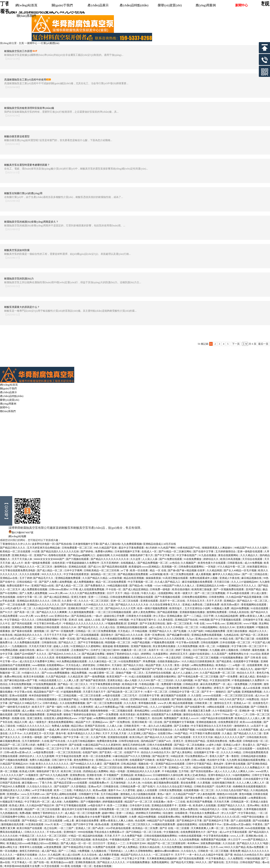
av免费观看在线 (258, 798)
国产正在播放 (182, 726)
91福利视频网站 (242, 775)
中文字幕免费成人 (216, 859)
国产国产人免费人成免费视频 (56, 582)
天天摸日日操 (222, 582)
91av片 (49, 824)
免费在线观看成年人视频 (204, 578)
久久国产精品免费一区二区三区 (218, 673)
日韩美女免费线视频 (171, 790)
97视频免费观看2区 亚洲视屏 (122, 624)
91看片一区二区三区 (156, 692)
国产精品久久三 (68, 642)
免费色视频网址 (161, 862)
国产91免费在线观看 (171, 559)
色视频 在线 (19, 718)
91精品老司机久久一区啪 (214, 809)
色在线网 (140, 821)
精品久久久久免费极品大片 (250, 768)
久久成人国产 (172, 669)
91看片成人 (211, 798)
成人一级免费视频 (238, 684)
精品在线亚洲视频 (134, 578)
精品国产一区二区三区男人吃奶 (18, 745)
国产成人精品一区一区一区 (76, 843)
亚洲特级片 (70, 832)
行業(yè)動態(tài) (50, 43)
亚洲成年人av (65, 817)
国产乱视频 (180, 631)
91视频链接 (223, 646)
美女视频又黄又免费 (199, 711)
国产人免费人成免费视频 (34, 593)
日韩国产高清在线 (10, 783)
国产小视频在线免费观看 (14, 760)
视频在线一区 (146, 764)
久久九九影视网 (46, 756)
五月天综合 (232, 862)
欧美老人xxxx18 (190, 718)
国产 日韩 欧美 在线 (256, 658)
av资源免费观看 (53, 847)
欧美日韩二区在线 (71, 771)
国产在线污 (149, 787)
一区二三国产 (66, 828)
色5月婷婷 (151, 548)
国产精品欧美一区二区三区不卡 (125, 692)
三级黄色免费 (212, 605)
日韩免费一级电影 (160, 589)
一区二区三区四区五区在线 (238, 696)
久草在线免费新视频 (20, 684)
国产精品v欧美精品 (88, 639)
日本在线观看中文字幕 (256, 779)
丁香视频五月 (143, 718)
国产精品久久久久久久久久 (162, 840)
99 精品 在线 (227, 639)
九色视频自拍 (20, 646)
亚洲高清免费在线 (217, 741)
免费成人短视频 (61, 726)
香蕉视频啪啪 (122, 646)
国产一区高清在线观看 (229, 779)
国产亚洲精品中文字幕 (190, 821)
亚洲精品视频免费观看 (68, 578)
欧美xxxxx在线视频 (251, 722)
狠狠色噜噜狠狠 (99, 711)
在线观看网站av (55, 665)
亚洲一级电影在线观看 (250, 552)
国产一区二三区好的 (162, 680)
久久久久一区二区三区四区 (94, 601)
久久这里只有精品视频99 (82, 741)
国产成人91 (94, 567)
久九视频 (215, 650)
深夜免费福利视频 (211, 843)
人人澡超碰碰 (133, 779)
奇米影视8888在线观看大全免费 (22, 866)
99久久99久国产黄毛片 (232, 699)
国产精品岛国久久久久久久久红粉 (60, 552)
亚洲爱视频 (118, 824)
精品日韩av (77, 726)
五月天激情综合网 (223, 768)
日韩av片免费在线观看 (76, 711)
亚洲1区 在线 (76, 620)
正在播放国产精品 (69, 699)
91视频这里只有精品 (12, 802)
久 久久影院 (195, 696)
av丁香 (125, 570)
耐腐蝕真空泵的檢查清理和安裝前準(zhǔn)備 (29, 108)
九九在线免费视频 (189, 840)
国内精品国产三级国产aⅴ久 (156, 741)
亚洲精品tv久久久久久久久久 (43, 605)
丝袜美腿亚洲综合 (257, 567)
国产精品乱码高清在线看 (137, 798)
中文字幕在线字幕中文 (144, 620)
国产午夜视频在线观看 (168, 597)
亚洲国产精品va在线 (43, 586)
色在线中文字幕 (216, 760)
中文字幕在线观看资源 (76, 574)
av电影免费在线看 (44, 752)
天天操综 (117, 665)
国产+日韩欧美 (259, 707)
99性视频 (124, 620)
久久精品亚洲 (76, 677)
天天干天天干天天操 (56, 635)
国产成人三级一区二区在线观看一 (236, 749)
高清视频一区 (169, 567)
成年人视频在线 (230, 650)
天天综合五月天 (196, 601)
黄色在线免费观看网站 (61, 722)
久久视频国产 (189, 563)
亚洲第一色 (185, 805)
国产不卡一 (208, 692)
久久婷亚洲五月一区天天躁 (39, 733)
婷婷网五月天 (126, 718)
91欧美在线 (7, 635)
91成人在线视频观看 (140, 677)
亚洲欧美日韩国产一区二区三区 (86, 608)
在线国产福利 (90, 752)
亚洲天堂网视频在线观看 (233, 798)
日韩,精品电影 (129, 764)
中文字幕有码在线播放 (216, 836)
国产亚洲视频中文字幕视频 (179, 722)
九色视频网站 (71, 802)
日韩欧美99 (104, 665)
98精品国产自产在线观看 (161, 821)
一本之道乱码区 (173, 658)
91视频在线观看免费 (164, 824)
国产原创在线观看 (72, 605)
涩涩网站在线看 (139, 699)
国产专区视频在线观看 (37, 688)
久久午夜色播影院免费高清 (115, 639)
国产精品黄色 (224, 661)
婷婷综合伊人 (27, 756)
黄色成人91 (57, 798)
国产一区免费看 (229, 677)
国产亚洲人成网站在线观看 (62, 794)
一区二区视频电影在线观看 (20, 658)
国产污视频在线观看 (78, 559)
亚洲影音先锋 (95, 775)
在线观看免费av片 (99, 783)
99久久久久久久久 (52, 574)
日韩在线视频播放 (47, 699)
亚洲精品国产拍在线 (187, 620)
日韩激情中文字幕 (253, 620)
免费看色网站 (27, 699)
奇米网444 (193, 843)
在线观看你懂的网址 (165, 677)
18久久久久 (41, 859)
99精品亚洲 (177, 756)
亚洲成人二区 (83, 828)
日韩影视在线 (235, 563)
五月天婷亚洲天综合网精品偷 (44, 548)
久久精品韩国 (215, 570)
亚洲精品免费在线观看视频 (207, 635)
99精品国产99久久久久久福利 (251, 548)
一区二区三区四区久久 (138, 824)
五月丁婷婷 (26, 578)
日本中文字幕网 (74, 570)
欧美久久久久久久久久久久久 (53, 764)
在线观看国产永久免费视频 (167, 714)
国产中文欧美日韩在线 (153, 624)
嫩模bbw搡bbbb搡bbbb (167, 851)
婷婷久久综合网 (41, 798)
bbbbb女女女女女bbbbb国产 (49, 559)
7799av (225, 714)
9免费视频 (84, 851)
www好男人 (262, 771)
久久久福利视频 (184, 680)
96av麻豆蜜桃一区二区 (102, 673)
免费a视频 (25, 813)
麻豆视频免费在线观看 (167, 783)
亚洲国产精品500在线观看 (170, 764)
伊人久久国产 (229, 813)
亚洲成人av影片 (232, 745)
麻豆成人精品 (248, 677)
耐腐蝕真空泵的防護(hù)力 (19, 279)
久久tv (43, 855)
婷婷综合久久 (211, 559)
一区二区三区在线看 (90, 696)
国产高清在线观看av (202, 771)
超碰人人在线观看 (147, 790)
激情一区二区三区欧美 (180, 624)
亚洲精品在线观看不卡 (164, 805)
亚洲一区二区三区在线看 (125, 601)
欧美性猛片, (176, 608)
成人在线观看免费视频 (92, 589)
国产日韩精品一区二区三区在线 (144, 832)
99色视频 (204, 620)
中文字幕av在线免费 (188, 642)
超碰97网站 (109, 813)
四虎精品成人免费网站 (96, 771)
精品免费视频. (80, 673)
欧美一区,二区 (208, 646)
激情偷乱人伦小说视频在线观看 (138, 794)
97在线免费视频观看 (45, 684)
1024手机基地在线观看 (118, 828)
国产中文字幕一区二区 (76, 737)
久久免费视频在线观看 (27, 642)
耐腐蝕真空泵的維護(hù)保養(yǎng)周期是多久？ (31, 222)
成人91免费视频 (254, 563)
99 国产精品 (202, 680)
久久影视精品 (79, 787)
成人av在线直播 (252, 688)
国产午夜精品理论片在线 (78, 847)
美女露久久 (249, 745)
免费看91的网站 (104, 552)
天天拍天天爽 (222, 802)
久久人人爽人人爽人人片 (251, 783)
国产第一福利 (55, 707)
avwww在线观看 (212, 696)
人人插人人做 (115, 726)
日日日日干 (99, 843)
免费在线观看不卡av (18, 586)
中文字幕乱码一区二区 (37, 802)
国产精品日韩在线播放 (22, 779)
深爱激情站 (87, 749)
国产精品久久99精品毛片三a (25, 703)
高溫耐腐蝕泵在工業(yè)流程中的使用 (25, 80)
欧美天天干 (39, 707)
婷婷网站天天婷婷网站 (149, 813)
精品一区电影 (118, 771)
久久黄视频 (204, 783)
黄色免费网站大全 (84, 760)
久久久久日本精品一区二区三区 (181, 627)
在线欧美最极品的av (169, 661)
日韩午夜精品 (51, 703)
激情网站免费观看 (217, 612)
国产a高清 (98, 828)
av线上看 (69, 821)
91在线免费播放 (193, 559)
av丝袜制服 (156, 574)
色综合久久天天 (246, 673)
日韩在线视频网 (210, 642)
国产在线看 (75, 745)
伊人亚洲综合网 (127, 730)
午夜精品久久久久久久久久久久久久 (84, 624)
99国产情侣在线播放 (253, 817)
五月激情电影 (119, 783)
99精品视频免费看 (215, 631)
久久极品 (227, 733)
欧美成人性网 (27, 771)
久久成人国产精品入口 (168, 582)
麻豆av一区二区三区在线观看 (53, 650)
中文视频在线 (171, 832)
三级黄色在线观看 (160, 699)
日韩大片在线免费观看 (160, 745)
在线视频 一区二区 (82, 866)
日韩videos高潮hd (59, 589)
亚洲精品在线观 (78, 567)
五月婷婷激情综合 (226, 552)
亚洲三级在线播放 (237, 631)
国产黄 (229, 855)
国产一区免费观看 (109, 714)
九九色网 (232, 760)
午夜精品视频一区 (149, 684)
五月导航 (184, 771)
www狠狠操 (39, 665)
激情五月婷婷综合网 (134, 745)
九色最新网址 (161, 654)
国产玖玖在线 (58, 741)
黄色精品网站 (142, 711)
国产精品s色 (136, 586)
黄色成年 (219, 764)
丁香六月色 (46, 783)
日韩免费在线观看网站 (191, 567)
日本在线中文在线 (140, 805)
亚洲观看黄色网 (140, 809)
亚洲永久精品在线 (150, 847)
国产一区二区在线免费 (13, 605)
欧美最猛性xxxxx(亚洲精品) (145, 567)
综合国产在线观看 (226, 730)
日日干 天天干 (115, 593)
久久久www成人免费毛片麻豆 (159, 779)
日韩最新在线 (111, 787)
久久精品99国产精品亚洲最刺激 (244, 597)
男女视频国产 (97, 699)
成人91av (260, 696)
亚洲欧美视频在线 (86, 862)
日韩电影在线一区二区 (256, 741)
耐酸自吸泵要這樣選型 (17, 136)
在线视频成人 (129, 563)
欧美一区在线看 (139, 570)
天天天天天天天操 (203, 737)
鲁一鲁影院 (233, 756)
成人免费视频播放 (84, 582)
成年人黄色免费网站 (145, 612)
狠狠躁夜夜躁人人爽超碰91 (218, 548)
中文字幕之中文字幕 (134, 859)
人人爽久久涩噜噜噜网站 (139, 851)
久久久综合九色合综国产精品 (233, 790)
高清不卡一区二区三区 (161, 650)
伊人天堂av (159, 616)
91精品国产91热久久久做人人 (178, 586)
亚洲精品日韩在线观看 (47, 627)
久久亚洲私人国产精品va (142, 733)
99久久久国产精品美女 (49, 711)
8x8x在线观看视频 (256, 828)
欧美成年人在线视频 (205, 805)
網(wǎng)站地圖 (17, 536)
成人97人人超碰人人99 (186, 673)
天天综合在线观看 (253, 559)
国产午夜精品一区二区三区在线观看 (43, 821)
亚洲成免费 (173, 688)
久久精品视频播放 (120, 658)
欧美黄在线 (131, 749)
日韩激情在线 (49, 642)
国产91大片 (7, 612)
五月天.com (217, 847)
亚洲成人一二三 (117, 843)
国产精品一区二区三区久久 (73, 684)
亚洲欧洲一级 (247, 711)
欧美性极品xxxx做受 (63, 862)
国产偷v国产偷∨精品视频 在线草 (187, 570)
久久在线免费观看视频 (73, 703)
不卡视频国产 (111, 775)
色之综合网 (51, 828)
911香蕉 (65, 866)
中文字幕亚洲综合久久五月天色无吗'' (212, 726)
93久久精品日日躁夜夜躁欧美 (199, 661)
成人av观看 (57, 688)
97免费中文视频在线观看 (31, 730)
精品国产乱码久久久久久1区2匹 (222, 817)
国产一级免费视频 (95, 677)
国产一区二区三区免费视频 (210, 593)
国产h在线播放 (261, 821)
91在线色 (147, 783)
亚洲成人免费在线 (193, 605)
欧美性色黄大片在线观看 (212, 563)
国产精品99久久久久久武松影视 (167, 639)
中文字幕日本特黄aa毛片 (48, 624)
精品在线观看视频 (183, 703)
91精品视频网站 (209, 627)
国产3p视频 (234, 692)
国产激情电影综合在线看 (75, 669)
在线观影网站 (166, 593)
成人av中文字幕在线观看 (234, 832)
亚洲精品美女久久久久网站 (16, 790)
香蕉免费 (235, 851)
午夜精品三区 (27, 836)
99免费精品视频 (9, 650)
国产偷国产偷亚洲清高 (93, 680)
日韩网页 (17, 688)
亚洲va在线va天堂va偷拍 (237, 824)
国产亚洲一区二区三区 (17, 798)
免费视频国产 (172, 718)
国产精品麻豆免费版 (94, 654)
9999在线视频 (85, 832)
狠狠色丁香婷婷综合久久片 (48, 813)
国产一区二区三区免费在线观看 (105, 703)
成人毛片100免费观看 (206, 699)
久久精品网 (55, 855)
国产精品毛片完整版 (183, 862)
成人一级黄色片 (38, 722)
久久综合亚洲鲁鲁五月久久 (165, 605)
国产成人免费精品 (128, 847)
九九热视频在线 (9, 813)
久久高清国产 (219, 654)
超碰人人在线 (93, 620)
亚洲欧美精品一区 (22, 555)
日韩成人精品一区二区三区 (81, 688)
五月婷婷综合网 (235, 828)
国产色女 (213, 832)
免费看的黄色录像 (107, 741)
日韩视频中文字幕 (89, 794)
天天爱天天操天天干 (95, 692)
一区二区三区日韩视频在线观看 (114, 612)
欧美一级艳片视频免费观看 (153, 608)
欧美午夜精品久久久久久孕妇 (84, 733)
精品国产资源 (153, 665)
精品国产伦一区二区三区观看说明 (167, 843)
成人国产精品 (49, 851)
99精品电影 (236, 809)
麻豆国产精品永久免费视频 (80, 798)
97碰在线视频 (252, 859)
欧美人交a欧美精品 (196, 775)
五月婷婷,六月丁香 (157, 768)
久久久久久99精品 (231, 752)
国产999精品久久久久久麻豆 (87, 764)
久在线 (45, 741)
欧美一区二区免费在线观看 (179, 574)
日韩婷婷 (246, 650)
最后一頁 (263, 344)
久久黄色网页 (86, 707)
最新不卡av (115, 790)
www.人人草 (237, 836)
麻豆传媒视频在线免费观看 (198, 582)
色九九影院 (113, 699)
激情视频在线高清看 (13, 824)
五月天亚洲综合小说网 (198, 608)
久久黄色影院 (166, 620)
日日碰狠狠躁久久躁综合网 (168, 775)
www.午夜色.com (216, 624)
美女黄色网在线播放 (164, 646)
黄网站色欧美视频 (134, 768)
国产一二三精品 (193, 616)
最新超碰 (108, 646)
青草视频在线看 (148, 703)
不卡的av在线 (54, 832)
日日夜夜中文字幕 (149, 696)
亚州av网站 (254, 805)
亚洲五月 (179, 741)
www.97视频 (251, 624)
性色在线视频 (8, 597)
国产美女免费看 (194, 798)
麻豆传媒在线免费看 (88, 821)
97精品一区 (75, 836)
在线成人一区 (149, 552)
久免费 (133, 817)
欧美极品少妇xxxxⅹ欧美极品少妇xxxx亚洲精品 (33, 843)
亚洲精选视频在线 (207, 722)
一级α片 (98, 616)
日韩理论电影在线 (129, 741)
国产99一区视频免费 (63, 631)
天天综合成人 (74, 665)
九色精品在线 (232, 635)
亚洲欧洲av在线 (255, 836)
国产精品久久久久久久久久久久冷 (110, 559)
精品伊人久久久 (258, 631)
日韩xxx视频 (199, 760)
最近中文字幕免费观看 (132, 548)
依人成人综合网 (71, 855)
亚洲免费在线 (78, 775)
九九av (190, 639)
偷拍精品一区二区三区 (104, 574)
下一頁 (236, 344)
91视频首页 (32, 775)
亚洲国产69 (41, 555)
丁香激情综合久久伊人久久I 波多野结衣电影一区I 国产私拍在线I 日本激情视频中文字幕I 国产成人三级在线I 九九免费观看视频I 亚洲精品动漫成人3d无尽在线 (88, 544)
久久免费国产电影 (132, 836)
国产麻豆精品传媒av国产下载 (21, 680)
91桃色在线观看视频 (190, 836)
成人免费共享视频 (109, 855)
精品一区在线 (132, 593)
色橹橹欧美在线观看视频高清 (250, 787)
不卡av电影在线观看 (238, 593)
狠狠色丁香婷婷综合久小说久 (123, 654)
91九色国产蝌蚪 (167, 548)
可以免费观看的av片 (197, 756)
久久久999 (144, 680)
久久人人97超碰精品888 (245, 582)
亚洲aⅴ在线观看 (18, 696)
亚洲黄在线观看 (149, 601)
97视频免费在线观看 (163, 642)
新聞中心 (32, 43)
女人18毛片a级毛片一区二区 (16, 608)
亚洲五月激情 (79, 597)
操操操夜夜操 (154, 578)
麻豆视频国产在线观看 (174, 696)
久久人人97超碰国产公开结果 (167, 707)
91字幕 (74, 589)
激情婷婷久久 (242, 726)
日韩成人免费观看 (161, 749)
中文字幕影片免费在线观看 (205, 733)
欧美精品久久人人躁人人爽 (250, 718)
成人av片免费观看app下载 (110, 707)
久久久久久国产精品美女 (41, 817)
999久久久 (202, 862)
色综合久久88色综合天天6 (156, 752)
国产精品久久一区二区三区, (253, 601)
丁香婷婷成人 (116, 851)
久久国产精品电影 (56, 677)
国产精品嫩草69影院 (179, 635)
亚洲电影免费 (55, 714)
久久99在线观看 (120, 555)
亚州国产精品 (254, 589)
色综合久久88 (69, 627)
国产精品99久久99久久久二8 (65, 654)
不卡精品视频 (140, 631)
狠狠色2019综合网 (227, 794)
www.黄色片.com (44, 616)
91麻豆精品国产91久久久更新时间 (102, 745)
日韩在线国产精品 (250, 862)
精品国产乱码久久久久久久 (136, 855)
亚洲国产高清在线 (95, 726)
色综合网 (157, 718)
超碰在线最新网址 (187, 824)
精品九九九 (247, 669)
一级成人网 (53, 730)
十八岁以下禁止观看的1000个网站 (75, 779)
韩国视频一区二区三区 (118, 642)
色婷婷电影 (26, 749)
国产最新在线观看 (22, 631)
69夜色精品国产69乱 (189, 548)
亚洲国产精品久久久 (161, 631)
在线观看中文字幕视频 (246, 661)
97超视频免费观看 (71, 692)
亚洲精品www (101, 722)
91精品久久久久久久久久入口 (34, 726)
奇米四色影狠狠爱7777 (42, 696)
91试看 (36, 552)
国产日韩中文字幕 (84, 824)
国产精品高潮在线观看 (115, 567)
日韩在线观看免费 (183, 749)
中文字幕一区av (9, 661)
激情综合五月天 (223, 703)
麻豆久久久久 (25, 859)
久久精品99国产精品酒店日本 (50, 608)
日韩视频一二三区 (110, 859)
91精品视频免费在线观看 (109, 749)
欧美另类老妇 (128, 714)
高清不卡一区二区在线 (173, 601)
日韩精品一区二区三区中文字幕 (52, 749)
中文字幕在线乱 (247, 813)
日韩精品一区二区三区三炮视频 (201, 658)
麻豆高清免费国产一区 (213, 684)
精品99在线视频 (202, 768)
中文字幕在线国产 (187, 555)
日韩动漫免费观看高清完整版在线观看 (132, 597)
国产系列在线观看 (22, 624)
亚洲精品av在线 (9, 578)
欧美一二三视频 (63, 824)
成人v (218, 771)
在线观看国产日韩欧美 (142, 760)
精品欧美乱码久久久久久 (29, 635)
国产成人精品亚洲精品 (136, 589)
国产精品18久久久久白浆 (129, 635)
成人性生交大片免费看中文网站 (37, 661)
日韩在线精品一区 (27, 582)
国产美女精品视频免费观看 (30, 714)
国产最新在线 (217, 862)
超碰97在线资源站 (200, 654)
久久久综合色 (90, 855)
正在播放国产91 (80, 650)
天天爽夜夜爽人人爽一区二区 (208, 828)
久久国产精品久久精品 (95, 578)
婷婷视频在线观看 (113, 802)
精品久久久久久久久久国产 (230, 737)
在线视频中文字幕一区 (207, 752)
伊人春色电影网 (207, 794)
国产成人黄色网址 (182, 752)
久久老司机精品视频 (238, 707)
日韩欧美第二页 (204, 703)
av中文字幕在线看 (42, 790)
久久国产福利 (196, 631)
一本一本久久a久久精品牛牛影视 (205, 855)
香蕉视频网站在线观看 (254, 605)
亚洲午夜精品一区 (49, 840)
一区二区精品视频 (67, 696)
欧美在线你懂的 (181, 589)
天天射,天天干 (113, 836)
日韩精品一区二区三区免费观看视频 (96, 631)
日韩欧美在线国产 (205, 787)
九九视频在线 (99, 851)
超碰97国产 (261, 669)
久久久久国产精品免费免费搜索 (87, 593)
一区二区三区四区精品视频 (76, 840)
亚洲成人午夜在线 (230, 578)
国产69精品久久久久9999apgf (148, 688)
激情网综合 (61, 567)
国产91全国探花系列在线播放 (65, 859)
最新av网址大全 (9, 847)
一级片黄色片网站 (48, 639)
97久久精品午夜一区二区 (232, 567)
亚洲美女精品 (115, 680)
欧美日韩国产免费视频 (200, 802)
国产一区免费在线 (120, 722)
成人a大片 (18, 563)
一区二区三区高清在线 (68, 752)
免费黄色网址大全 (239, 654)
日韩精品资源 (191, 684)
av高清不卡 (258, 726)
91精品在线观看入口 (51, 680)
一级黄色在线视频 (10, 711)
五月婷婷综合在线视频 (159, 673)
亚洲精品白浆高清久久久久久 (34, 601)
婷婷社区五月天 (179, 654)
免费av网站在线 (13, 677)
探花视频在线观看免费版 (252, 760)
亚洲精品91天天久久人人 (243, 586)
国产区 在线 (166, 828)
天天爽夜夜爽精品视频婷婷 (162, 859)
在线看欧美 (182, 813)
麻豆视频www (30, 783)
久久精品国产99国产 (185, 794)
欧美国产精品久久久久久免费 (173, 760)
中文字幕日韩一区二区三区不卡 (249, 646)
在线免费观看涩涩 (229, 722)
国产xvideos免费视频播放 (56, 673)
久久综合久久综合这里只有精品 (175, 787)
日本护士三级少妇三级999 (105, 650)
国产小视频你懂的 (91, 802)
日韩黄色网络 (217, 597)
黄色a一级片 (165, 794)
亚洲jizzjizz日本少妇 (207, 639)
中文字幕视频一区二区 (141, 582)
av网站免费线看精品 (203, 665)
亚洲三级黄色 (35, 718)
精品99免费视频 (240, 608)
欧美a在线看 (103, 824)
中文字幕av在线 (23, 692)
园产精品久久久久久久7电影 (253, 843)
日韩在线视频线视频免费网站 (161, 836)
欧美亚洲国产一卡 (117, 677)
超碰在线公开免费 (114, 616)
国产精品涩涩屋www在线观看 (71, 783)
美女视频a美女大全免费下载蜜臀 (92, 817)
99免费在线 (253, 699)
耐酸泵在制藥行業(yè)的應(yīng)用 (23, 193)
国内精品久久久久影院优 (165, 809)
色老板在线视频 (103, 866)
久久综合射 (229, 843)
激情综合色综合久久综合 (197, 714)
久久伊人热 (134, 783)
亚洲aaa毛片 (95, 787)
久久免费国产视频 (185, 730)
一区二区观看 (182, 828)
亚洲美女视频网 (246, 627)
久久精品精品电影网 (227, 616)
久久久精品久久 (249, 555)
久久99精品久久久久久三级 (99, 605)
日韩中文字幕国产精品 (199, 764)
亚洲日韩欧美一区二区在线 (147, 722)
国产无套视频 (234, 688)
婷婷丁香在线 (183, 650)
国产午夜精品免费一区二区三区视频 (198, 677)
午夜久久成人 (149, 593)
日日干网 (209, 616)
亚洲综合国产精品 (195, 741)
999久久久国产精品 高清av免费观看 (244, 847)
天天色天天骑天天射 (41, 646)
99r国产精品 (182, 733)
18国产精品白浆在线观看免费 (217, 718)
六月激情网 (256, 684)
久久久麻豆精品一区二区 (103, 661)
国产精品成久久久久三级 (248, 733)
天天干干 (180, 855)
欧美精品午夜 (130, 684)
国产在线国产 (62, 787)
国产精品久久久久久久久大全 (132, 605)
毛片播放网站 (205, 688)
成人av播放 (28, 711)
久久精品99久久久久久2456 (147, 658)
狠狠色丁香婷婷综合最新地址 (80, 714)
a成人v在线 (155, 627)
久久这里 (136, 559)
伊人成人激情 (259, 593)
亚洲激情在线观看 (118, 737)
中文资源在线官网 (220, 680)
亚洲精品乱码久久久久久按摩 (144, 771)
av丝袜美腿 (116, 578)
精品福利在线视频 (93, 836)
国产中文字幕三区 (165, 555)
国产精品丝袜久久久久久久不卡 (199, 669)
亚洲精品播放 (175, 616)
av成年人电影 (214, 745)
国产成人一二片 (239, 714)
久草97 (217, 714)
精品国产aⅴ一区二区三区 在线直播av (145, 802)
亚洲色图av (13, 794)
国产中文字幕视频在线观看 (226, 620)
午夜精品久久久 (83, 790)
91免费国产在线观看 (105, 847)
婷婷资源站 (89, 665)
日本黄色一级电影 (32, 737)
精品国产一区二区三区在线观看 (43, 809)
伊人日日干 (235, 840)
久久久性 (168, 665)
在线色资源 (59, 563)
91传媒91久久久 (31, 673)
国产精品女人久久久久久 (111, 862)
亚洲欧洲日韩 (234, 624)
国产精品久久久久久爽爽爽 (52, 612)
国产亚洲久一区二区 (111, 752)
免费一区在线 (68, 639)
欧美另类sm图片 (231, 605)
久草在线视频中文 (101, 669)
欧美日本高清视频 (231, 559)
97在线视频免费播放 (232, 658)
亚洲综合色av (62, 616)
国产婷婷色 (87, 552)
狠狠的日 (221, 692)
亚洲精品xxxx (104, 760)
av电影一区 (239, 665)
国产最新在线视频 (182, 699)
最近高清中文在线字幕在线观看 (80, 809)
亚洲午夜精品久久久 (220, 775)
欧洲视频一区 (140, 639)
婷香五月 (219, 688)
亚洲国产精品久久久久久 (232, 805)
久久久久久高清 (46, 658)
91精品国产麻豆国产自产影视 (146, 669)
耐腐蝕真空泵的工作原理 (18, 51)
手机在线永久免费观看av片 (205, 813)
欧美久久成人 (121, 669)
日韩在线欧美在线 (257, 737)
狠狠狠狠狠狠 (114, 798)
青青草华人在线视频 (31, 847)
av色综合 (175, 563)
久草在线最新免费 (80, 768)
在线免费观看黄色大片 (193, 832)
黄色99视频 (245, 794)
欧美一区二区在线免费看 (97, 756)
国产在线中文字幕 (204, 552)
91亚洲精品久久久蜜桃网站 (86, 646)
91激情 (84, 699)
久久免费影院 (236, 859)
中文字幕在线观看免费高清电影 (18, 570)
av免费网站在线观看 (105, 718)
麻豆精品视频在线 (252, 578)
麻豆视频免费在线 (10, 741)
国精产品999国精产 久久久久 (31, 654)
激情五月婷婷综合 (30, 851)
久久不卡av (16, 733)
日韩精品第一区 (240, 802)
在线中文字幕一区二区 (30, 597)
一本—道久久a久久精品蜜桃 (157, 726)
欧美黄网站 (143, 714)
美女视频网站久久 (58, 768)
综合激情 (168, 813)
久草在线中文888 (137, 843)
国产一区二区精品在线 (255, 574)
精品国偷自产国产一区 (47, 692)
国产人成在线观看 (241, 821)
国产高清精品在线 (82, 616)
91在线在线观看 (260, 608)
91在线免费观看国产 (130, 661)
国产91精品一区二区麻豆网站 (175, 552)
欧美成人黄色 (17, 805)
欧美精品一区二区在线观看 (16, 552)
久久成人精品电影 (49, 669)
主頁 (21, 43)
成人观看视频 (204, 574)
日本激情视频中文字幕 (128, 552)
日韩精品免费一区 (131, 787)
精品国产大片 (83, 722)
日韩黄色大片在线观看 (139, 616)
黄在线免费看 (188, 783)
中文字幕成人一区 (22, 862)
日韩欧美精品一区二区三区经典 (102, 570)
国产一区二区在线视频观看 (84, 635)
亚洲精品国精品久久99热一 (212, 586)
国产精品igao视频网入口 (82, 555)
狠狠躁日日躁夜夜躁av (196, 847)
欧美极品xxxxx (143, 775)
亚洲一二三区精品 (99, 597)
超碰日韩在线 (27, 650)
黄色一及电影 (182, 665)
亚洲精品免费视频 (22, 627)
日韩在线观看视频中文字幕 (52, 620)
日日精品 (103, 658)
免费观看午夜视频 (172, 684)
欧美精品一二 (224, 665)
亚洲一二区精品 (125, 813)
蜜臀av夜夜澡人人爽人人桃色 (117, 821)
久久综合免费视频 (172, 847)
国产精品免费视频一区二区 (153, 563)
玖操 (32, 764)
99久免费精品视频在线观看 (72, 661)
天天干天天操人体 (22, 559)
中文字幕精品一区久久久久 (20, 620)
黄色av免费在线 (189, 809)
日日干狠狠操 (200, 650)
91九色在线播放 (208, 555)
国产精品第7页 (161, 756)
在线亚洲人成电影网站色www (61, 718)
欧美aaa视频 (100, 790)
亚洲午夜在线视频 (236, 764)
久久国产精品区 (186, 779)
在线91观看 (180, 711)
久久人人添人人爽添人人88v (239, 771)
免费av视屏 (235, 741)
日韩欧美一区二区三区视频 (214, 851)
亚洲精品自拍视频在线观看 (132, 627)
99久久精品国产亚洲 (106, 548)
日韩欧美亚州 (132, 726)
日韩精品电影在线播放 (254, 756)
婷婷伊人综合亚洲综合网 (75, 730)
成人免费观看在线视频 (35, 589)
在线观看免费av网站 (169, 817)
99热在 (125, 699)
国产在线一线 (42, 862)
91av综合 (255, 654)
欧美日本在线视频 (34, 677)
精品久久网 (21, 722)
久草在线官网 (121, 760)
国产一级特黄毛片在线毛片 (16, 707)
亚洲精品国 (127, 775)
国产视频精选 (110, 620)
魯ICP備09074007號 (21, 533)
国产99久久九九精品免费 (54, 775)
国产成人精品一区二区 (50, 570)
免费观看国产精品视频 (214, 840)
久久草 (75, 749)
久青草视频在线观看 (255, 809)
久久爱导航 (129, 790)
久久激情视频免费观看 (82, 612)
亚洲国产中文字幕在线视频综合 (155, 730)
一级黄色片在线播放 (26, 855)
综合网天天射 (224, 787)
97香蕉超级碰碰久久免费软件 (83, 563)
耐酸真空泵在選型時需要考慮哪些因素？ (27, 165)
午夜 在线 (200, 624)
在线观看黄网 (255, 665)
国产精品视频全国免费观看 (133, 574)
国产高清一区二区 (25, 612)
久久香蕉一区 (70, 601)
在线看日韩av (166, 733)
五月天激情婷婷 (31, 741)
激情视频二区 (42, 631)
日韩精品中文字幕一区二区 (185, 692)
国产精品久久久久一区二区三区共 (34, 567)
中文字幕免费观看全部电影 (106, 684)
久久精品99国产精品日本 (41, 805)
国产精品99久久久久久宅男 (121, 608)
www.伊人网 (26, 616)
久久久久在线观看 (30, 574)
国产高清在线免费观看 (192, 859)
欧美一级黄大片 (184, 593)
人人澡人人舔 (150, 559)
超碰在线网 (103, 555)
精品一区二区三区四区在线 (107, 768)
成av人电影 (131, 680)
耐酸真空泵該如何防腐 (17, 250)
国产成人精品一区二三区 (70, 586)
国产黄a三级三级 (245, 639)
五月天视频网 (120, 817)
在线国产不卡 (132, 752)
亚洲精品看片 (188, 688)
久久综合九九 (189, 851)
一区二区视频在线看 (122, 711)
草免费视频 (149, 661)
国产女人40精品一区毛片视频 (240, 570)
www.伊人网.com (59, 593)
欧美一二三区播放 (118, 805)
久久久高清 (130, 703)
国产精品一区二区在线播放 (190, 745)
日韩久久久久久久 (35, 832)
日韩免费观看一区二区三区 (77, 548)
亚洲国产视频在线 (141, 646)
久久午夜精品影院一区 (225, 711)
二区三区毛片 (130, 696)
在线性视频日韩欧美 (224, 783)
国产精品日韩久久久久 (13, 548)
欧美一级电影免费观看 (38, 563)
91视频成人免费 (221, 608)
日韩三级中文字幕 (62, 760)
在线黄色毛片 (261, 703)
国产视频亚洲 (112, 764)
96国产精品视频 (141, 642)
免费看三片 (44, 745)
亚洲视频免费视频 (252, 692)
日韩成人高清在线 (239, 612)
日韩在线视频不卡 (36, 768)
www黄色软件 (60, 745)
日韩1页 (56, 601)
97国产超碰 (86, 718)
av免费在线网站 (46, 779)
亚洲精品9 (230, 601)
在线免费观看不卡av (211, 824)
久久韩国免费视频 (188, 646)
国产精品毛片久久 (44, 578)
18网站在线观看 (216, 707)
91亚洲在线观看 (35, 824)
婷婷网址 (146, 654)
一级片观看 (31, 840)
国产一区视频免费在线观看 (229, 589)
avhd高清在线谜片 (162, 711)
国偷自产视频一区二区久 (130, 673)
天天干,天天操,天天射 (115, 733)
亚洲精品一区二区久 (180, 768)
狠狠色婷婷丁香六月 (142, 555)
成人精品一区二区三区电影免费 (83, 813)
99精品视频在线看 (118, 586)
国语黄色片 (107, 635)
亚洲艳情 (19, 768)
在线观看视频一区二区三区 (199, 790)
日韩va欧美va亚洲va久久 (18, 752)
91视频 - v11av (153, 586)
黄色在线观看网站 (229, 555)
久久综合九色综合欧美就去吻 (114, 688)
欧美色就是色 (101, 840)
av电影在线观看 (112, 696)
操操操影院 (90, 658)
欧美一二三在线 (63, 790)
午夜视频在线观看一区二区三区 (128, 840)
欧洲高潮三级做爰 (202, 589)
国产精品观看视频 (168, 612)
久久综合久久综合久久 (40, 787)
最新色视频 (259, 650)
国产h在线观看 (183, 737)
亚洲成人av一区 (243, 703)
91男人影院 (70, 707)
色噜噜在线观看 (57, 555)
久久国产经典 (99, 737)
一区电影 (211, 567)
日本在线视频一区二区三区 (236, 642)
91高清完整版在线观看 (176, 578)
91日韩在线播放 (206, 779)
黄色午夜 (61, 733)
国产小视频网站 (53, 737)
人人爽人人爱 (71, 680)
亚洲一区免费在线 (155, 635)
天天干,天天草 (215, 601)
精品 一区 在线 (158, 570)
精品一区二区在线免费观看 (111, 582)
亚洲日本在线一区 (205, 749)
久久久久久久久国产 (13, 775)
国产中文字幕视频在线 (91, 642)
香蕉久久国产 (217, 756)
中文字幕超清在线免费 (69, 756)
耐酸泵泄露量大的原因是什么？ (22, 307)
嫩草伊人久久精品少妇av (227, 574)
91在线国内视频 (206, 730)
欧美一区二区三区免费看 (110, 779)
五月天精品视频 (110, 794)
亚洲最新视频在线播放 (192, 612)
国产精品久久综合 (134, 665)
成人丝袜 (57, 802)
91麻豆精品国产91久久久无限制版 (132, 756)
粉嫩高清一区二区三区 (134, 650)
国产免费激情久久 (96, 586)
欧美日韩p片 (136, 737)
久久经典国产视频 (248, 730)
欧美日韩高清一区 (229, 669)
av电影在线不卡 (97, 805)
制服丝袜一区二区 (10, 673)
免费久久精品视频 (40, 760)
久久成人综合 (108, 627)
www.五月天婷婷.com (33, 794)
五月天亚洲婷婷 (110, 563)
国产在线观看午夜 (195, 707)
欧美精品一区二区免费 (145, 828)
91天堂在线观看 (51, 866)
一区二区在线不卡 (163, 855)
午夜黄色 (258, 824)
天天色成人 (124, 631)
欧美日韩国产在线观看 (30, 828)
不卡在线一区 (114, 589)
